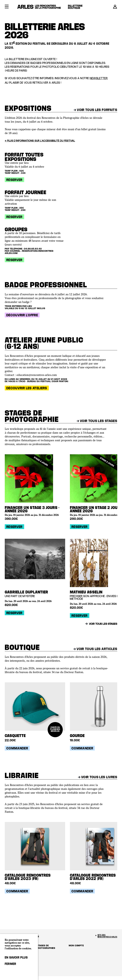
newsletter (99, 78)
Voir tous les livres (98, 777)
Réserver (14, 180)
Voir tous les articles (95, 649)
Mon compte (76, 945)
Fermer (10, 964)
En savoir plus (16, 957)
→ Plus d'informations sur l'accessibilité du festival (40, 141)
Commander (17, 748)
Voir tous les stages (97, 421)
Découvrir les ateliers (27, 388)
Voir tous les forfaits (95, 110)
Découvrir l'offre (22, 315)
